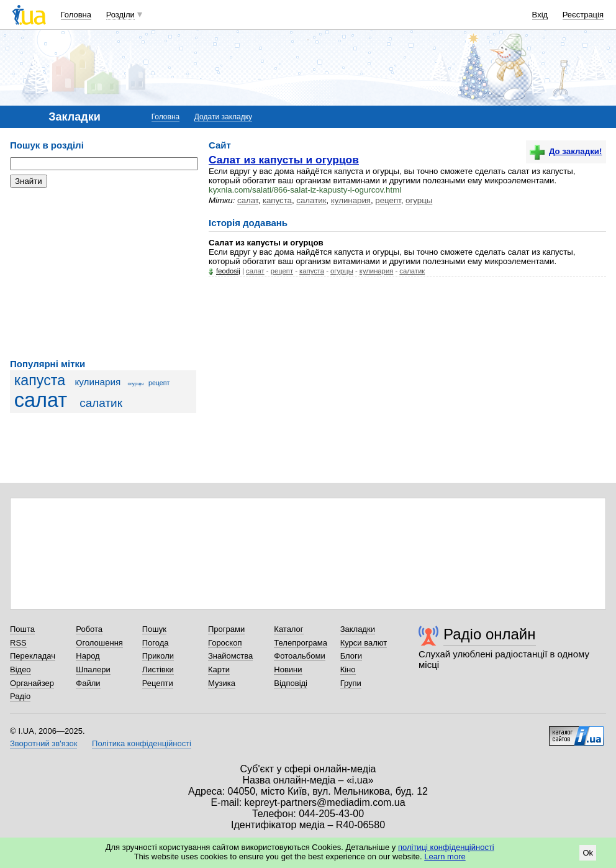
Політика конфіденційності (142, 743)
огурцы (136, 384)
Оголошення (99, 643)
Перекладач (33, 656)
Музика (222, 683)
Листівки (158, 669)
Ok (588, 853)
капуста (40, 380)
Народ (88, 656)
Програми (226, 629)
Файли (88, 683)
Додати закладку (223, 117)
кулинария (97, 382)
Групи (351, 683)
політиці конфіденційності (446, 847)
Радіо (20, 696)
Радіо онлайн (490, 634)
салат (41, 400)
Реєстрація (583, 15)
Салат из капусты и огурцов (284, 160)
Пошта (22, 629)
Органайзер (32, 683)
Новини (288, 669)
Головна (76, 15)
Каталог (288, 629)
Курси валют (364, 643)
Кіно (348, 669)
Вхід (540, 15)
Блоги (351, 656)
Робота (89, 629)
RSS (18, 643)
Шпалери (93, 669)
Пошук (154, 629)
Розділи (120, 15)
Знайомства (230, 656)
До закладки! (566, 151)
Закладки (358, 629)
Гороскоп (225, 643)
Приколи (158, 656)
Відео (20, 669)
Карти (219, 669)
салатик (101, 403)
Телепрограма (301, 643)
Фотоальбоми (299, 656)
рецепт (159, 383)
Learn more (445, 857)
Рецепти (158, 683)
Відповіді (291, 683)
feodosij (228, 271)
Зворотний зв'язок (43, 743)
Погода (156, 643)
